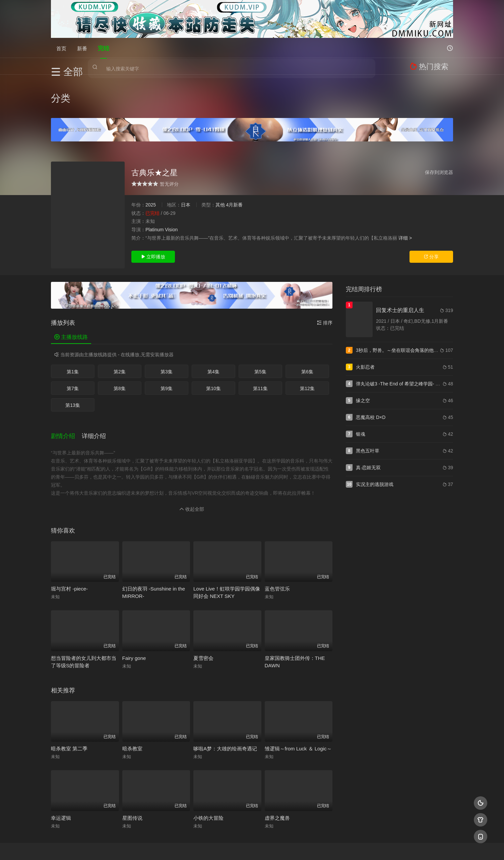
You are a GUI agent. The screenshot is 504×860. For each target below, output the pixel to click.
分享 (431, 220)
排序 (325, 286)
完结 (104, 48)
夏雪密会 (203, 616)
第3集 (167, 335)
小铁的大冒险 (208, 775)
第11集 (260, 352)
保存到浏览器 (439, 136)
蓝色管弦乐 (277, 546)
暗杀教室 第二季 (69, 706)
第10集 (213, 352)
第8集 (120, 352)
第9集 (167, 352)
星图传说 (132, 775)
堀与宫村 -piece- (69, 546)
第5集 (260, 335)
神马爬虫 (225, 847)
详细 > (405, 201)
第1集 (73, 335)
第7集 (73, 352)
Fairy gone (134, 616)
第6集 (307, 335)
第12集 (307, 352)
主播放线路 (71, 300)
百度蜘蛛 (198, 847)
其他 (220, 168)
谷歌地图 (306, 847)
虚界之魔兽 (277, 775)
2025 (151, 168)
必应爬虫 (333, 847)
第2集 (120, 335)
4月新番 (234, 168)
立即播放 (153, 220)
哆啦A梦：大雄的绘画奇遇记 (225, 706)
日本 (186, 168)
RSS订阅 (171, 847)
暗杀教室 (132, 706)
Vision (171, 193)
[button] (66, 396)
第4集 (213, 335)
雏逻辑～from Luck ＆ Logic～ (298, 706)
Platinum (154, 193)
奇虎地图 (279, 847)
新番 (82, 48)
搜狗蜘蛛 (252, 847)
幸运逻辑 (61, 775)
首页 (61, 48)
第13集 (73, 369)
